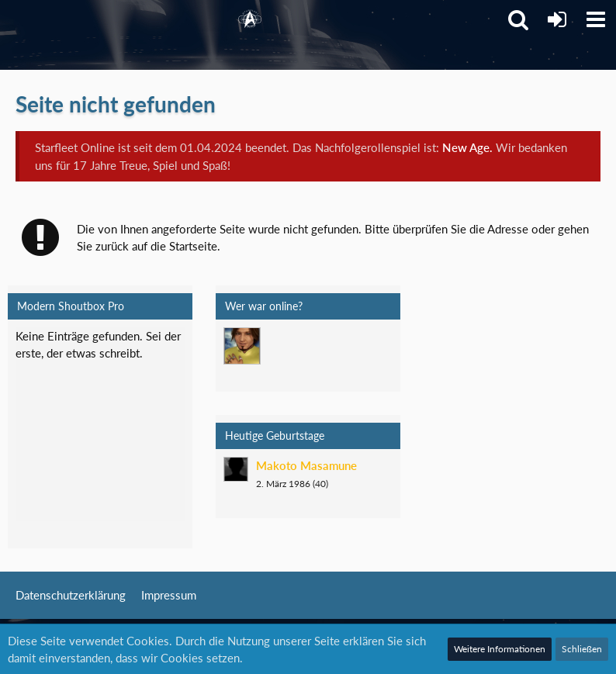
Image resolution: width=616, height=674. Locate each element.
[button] (596, 19)
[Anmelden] (557, 19)
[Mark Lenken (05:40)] (242, 346)
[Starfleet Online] (250, 19)
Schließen (582, 649)
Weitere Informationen (500, 649)
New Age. (467, 147)
